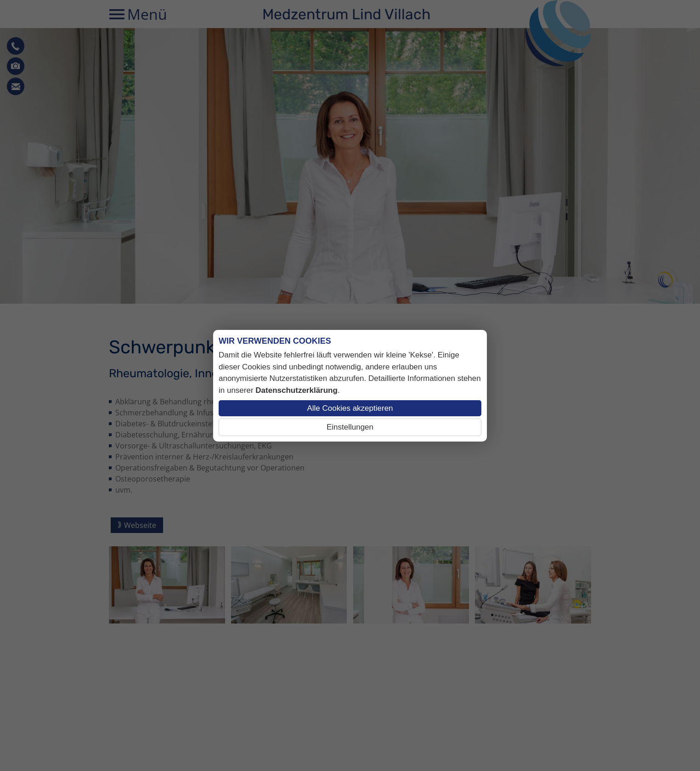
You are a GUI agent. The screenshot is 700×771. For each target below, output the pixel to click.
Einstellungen (350, 427)
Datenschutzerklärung (296, 390)
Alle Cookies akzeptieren (350, 408)
